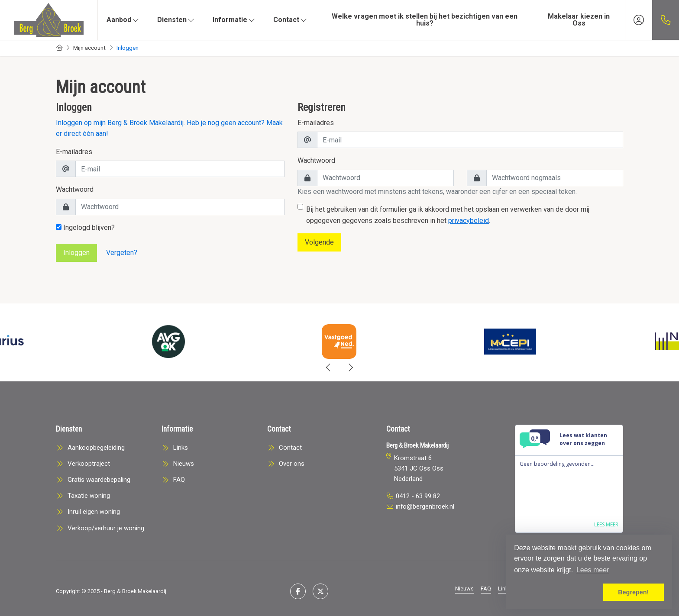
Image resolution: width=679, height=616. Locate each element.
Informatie (234, 20)
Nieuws (464, 589)
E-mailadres (74, 152)
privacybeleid (469, 221)
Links (504, 589)
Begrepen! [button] (633, 592)
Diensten (176, 20)
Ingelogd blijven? (85, 227)
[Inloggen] (639, 20)
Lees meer (606, 524)
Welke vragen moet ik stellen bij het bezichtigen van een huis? (425, 20)
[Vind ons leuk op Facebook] (298, 591)
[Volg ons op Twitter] (320, 591)
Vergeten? (122, 253)
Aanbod (123, 20)
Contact (291, 20)
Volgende (319, 242)
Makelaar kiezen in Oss (579, 20)
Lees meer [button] (593, 570)
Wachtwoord (75, 189)
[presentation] (329, 368)
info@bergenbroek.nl (425, 506)
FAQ (486, 589)
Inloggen (76, 253)
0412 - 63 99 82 (418, 496)
